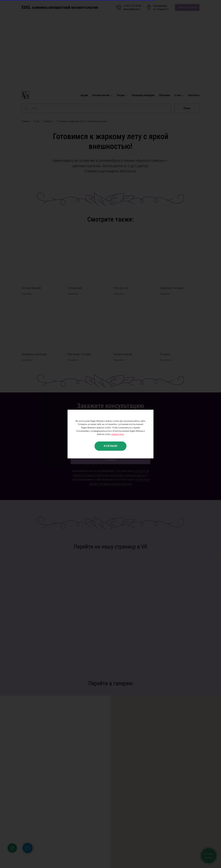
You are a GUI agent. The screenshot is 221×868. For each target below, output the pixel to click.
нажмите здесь (118, 434)
